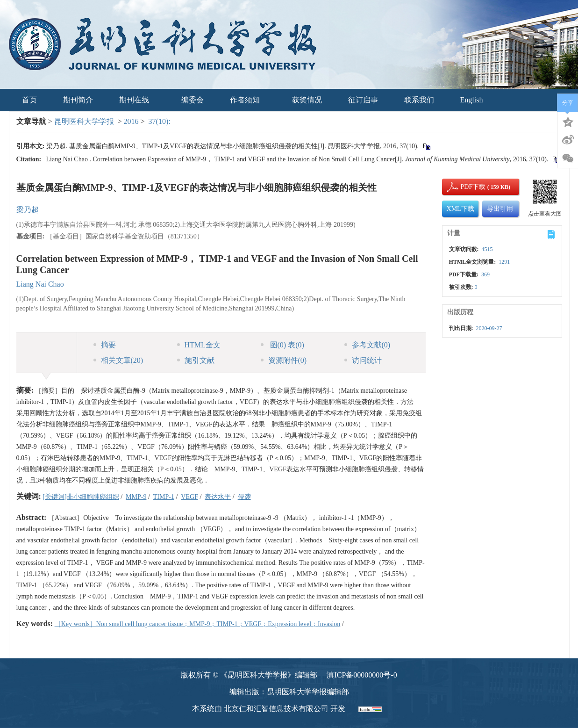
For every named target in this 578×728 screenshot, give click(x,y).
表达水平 (218, 497)
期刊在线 (137, 100)
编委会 (193, 100)
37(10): (161, 121)
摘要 (105, 345)
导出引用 (500, 209)
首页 (29, 100)
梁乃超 (28, 210)
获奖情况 (307, 100)
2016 (131, 121)
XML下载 (460, 209)
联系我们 (419, 100)
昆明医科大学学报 (84, 121)
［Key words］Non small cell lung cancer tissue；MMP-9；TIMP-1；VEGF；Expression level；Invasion (198, 624)
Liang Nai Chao (40, 284)
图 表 (282, 345)
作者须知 (248, 100)
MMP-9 (136, 497)
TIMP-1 (164, 497)
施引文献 (196, 360)
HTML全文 (199, 345)
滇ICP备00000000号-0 (362, 675)
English (472, 100)
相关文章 (118, 360)
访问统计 (363, 360)
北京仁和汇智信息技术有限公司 (276, 709)
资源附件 (284, 360)
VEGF (189, 497)
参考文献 (367, 345)
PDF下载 (465, 187)
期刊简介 (78, 100)
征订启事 (363, 100)
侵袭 (244, 497)
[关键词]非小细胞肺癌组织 (81, 497)
